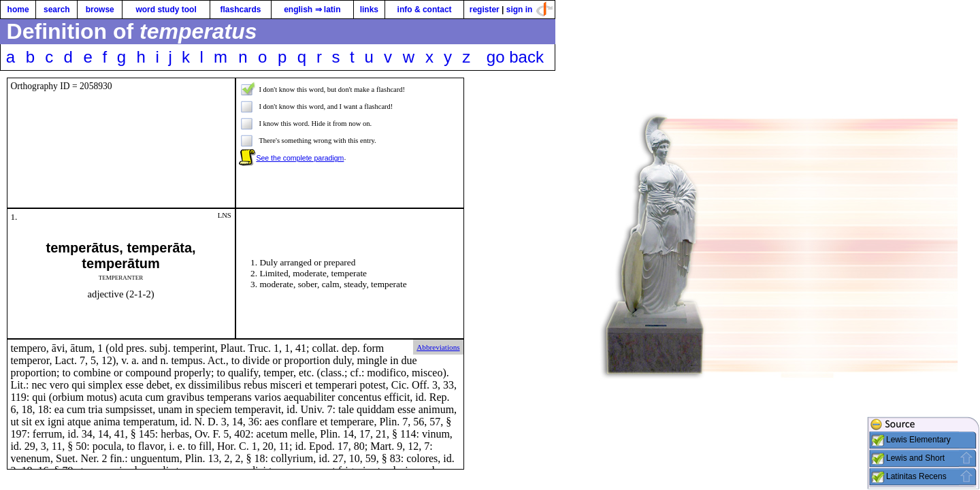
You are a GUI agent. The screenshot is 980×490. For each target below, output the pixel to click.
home (18, 10)
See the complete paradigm (300, 158)
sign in (520, 10)
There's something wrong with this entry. (317, 141)
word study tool (166, 10)
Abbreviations (438, 347)
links (369, 10)
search (57, 10)
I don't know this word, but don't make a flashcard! (332, 89)
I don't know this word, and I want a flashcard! (326, 107)
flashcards (240, 10)
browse (100, 10)
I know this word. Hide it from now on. (315, 124)
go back (515, 57)
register (485, 10)
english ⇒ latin (312, 10)
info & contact (425, 10)
